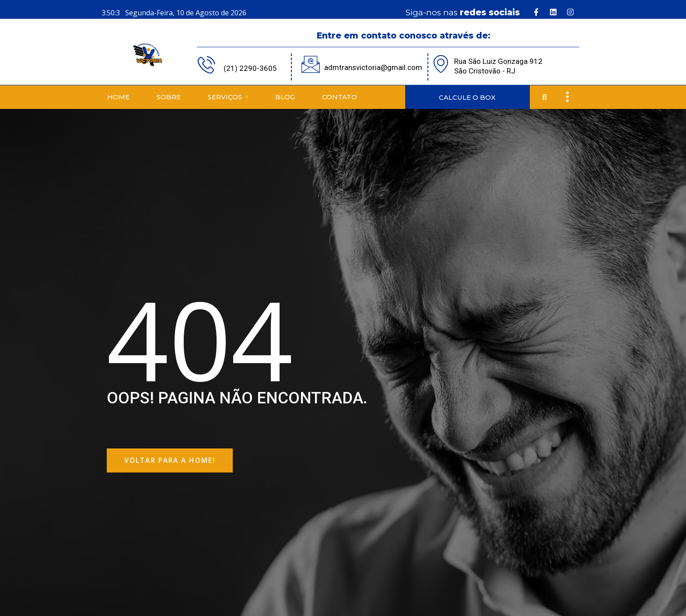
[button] (544, 97)
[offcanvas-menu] (567, 97)
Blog (285, 97)
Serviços (228, 97)
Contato (339, 97)
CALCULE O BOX (467, 97)
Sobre (169, 97)
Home (118, 97)
